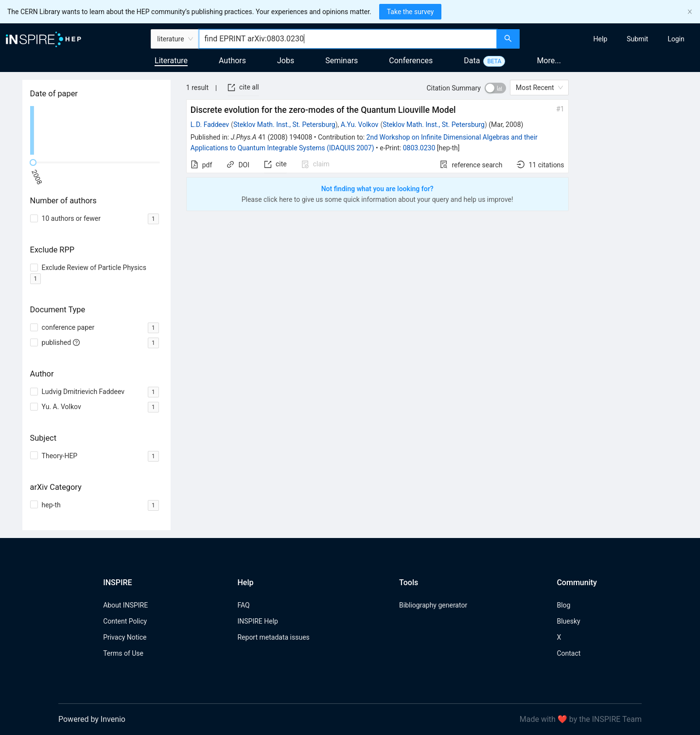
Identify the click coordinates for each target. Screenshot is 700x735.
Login (676, 39)
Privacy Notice (125, 637)
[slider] (33, 162)
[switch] (495, 88)
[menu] (611, 39)
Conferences (411, 61)
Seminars (341, 61)
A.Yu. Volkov (360, 125)
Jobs (286, 61)
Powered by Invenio (92, 719)
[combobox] (348, 39)
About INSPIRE (125, 605)
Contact (569, 653)
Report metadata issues (273, 637)
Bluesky (568, 621)
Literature (171, 61)
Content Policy (125, 621)
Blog (563, 605)
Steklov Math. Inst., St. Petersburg (284, 125)
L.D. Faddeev (210, 125)
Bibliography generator (433, 605)
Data (472, 61)
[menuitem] (601, 39)
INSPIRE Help (257, 621)
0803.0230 (419, 148)
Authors (232, 61)
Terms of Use (123, 653)
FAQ (243, 605)
